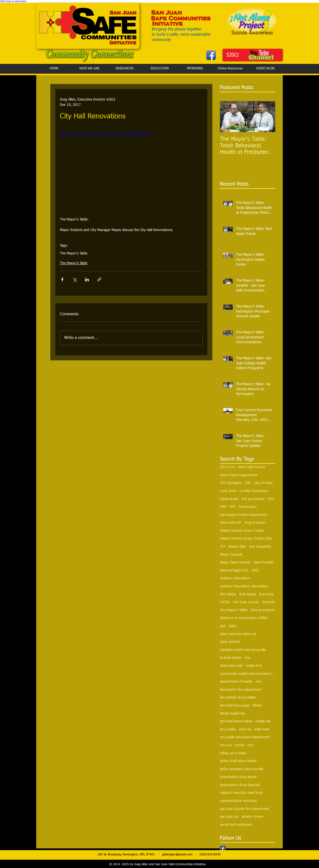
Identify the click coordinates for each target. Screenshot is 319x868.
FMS (223, 507)
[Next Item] (267, 117)
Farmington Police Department (244, 515)
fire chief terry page (235, 706)
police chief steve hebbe (238, 761)
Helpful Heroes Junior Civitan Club (246, 539)
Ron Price (266, 594)
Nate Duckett (264, 562)
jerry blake (228, 729)
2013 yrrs (227, 467)
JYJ (222, 547)
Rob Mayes (248, 594)
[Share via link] (99, 279)
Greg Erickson (255, 523)
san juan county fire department (245, 809)
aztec (233, 626)
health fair (263, 721)
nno (250, 745)
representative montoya (238, 801)
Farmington (248, 507)
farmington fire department (241, 690)
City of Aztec (263, 483)
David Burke (229, 499)
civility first (254, 666)
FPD (233, 507)
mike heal (262, 729)
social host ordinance (236, 825)
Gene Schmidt (231, 523)
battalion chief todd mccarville (243, 650)
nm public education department (245, 737)
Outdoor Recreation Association (244, 586)
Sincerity (269, 602)
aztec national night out (238, 634)
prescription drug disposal (240, 785)
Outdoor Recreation (235, 578)
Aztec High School (251, 467)
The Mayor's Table (74, 253)
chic (247, 658)
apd (223, 626)
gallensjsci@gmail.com (177, 855)
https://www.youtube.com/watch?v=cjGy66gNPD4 (105, 134)
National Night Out (234, 571)
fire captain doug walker (238, 698)
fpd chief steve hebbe (236, 721)
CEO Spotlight (231, 483)
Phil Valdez (228, 594)
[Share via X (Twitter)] (75, 279)
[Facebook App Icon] (211, 55)
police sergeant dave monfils (242, 769)
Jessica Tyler (237, 547)
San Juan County (246, 602)
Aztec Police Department (239, 475)
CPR (248, 483)
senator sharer (253, 817)
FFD (271, 499)
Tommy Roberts (263, 610)
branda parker (231, 658)
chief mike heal (231, 666)
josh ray (245, 729)
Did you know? (253, 499)
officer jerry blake (233, 753)
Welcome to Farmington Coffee (244, 618)
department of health (236, 682)
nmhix (240, 745)
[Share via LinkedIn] (87, 279)
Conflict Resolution (254, 491)
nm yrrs (226, 745)
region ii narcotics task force (241, 793)
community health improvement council (248, 674)
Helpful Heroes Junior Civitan (242, 531)
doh (259, 682)
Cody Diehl (228, 491)
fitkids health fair (233, 714)
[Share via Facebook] (62, 279)
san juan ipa (229, 817)
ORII (255, 571)
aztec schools (230, 642)
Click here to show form (13, 1)
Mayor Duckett (231, 555)
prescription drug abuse (238, 777)
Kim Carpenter (260, 547)
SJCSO (225, 602)
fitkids (257, 706)
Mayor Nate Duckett (235, 562)
